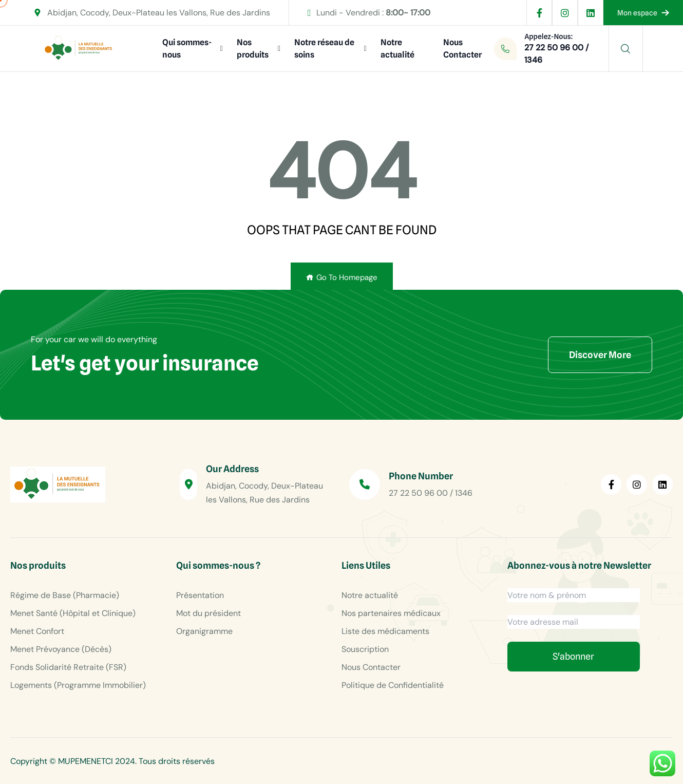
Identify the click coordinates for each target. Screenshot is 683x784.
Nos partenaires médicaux (391, 613)
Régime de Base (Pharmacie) (65, 595)
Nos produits (253, 49)
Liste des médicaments (385, 631)
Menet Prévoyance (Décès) (61, 649)
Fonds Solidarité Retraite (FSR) (68, 667)
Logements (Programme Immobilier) (78, 685)
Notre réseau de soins (324, 49)
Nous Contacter (462, 49)
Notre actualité (397, 49)
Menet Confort (37, 631)
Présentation (200, 595)
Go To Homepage (342, 277)
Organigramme (204, 631)
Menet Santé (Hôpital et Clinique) (73, 613)
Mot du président (208, 613)
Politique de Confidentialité (393, 685)
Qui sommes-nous (187, 49)
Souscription (365, 649)
